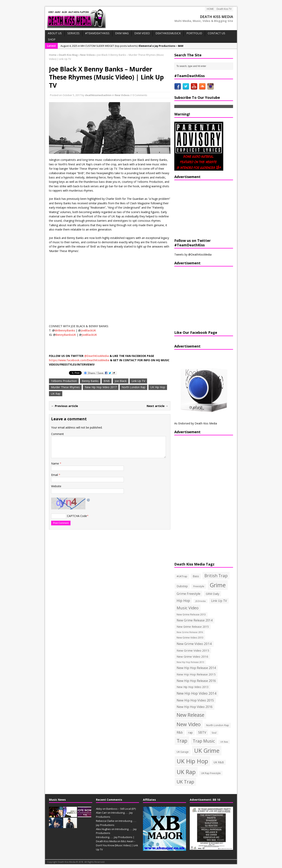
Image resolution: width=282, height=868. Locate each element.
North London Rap (133, 387)
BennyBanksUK (66, 335)
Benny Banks (90, 381)
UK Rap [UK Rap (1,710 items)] (186, 772)
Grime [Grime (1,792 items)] (218, 585)
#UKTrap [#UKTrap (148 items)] (182, 576)
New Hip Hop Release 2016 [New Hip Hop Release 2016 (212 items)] (196, 681)
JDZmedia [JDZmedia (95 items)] (201, 601)
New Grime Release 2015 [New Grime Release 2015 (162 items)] (193, 627)
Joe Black (121, 381)
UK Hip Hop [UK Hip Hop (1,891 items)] (192, 761)
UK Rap (56, 394)
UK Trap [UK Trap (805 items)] (185, 782)
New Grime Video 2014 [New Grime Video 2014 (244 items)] (194, 644)
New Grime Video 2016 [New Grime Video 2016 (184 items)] (192, 656)
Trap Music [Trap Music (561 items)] (204, 741)
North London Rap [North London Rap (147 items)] (218, 725)
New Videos (122, 95)
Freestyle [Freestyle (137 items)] (199, 586)
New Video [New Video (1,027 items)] (189, 724)
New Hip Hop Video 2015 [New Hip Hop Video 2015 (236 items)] (195, 700)
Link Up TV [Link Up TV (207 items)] (219, 601)
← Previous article (65, 406)
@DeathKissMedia (97, 356)
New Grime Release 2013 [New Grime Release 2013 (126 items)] (191, 615)
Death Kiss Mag (68, 55)
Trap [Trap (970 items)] (182, 741)
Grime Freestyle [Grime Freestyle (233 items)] (188, 594)
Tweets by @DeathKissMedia (193, 254)
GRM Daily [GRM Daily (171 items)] (212, 594)
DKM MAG (122, 33)
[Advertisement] (199, 209)
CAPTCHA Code (77, 516)
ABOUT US (55, 33)
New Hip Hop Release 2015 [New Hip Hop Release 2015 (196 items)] (196, 674)
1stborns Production (64, 381)
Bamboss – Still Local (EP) (121, 809)
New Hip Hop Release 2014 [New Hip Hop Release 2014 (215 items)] (196, 668)
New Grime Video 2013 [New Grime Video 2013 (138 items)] (190, 637)
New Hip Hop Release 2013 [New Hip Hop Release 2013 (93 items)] (190, 662)
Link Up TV (138, 381)
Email (55, 475)
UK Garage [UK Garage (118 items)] (183, 752)
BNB (107, 381)
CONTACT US (216, 33)
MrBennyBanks (65, 330)
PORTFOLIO (194, 33)
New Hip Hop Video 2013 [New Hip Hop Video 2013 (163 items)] (193, 687)
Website (56, 486)
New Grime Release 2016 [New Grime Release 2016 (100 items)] (190, 632)
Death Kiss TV (224, 9)
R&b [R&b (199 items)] (180, 732)
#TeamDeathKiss (97, 33)
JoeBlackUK (88, 330)
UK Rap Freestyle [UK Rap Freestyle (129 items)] (211, 773)
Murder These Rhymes (65, 387)
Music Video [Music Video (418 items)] (188, 608)
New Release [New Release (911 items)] (190, 715)
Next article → (157, 406)
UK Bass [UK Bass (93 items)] (224, 742)
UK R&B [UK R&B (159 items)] (219, 762)
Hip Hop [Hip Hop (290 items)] (183, 601)
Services (73, 33)
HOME (210, 9)
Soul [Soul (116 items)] (214, 733)
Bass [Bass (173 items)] (196, 576)
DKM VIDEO (142, 33)
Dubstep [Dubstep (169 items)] (182, 586)
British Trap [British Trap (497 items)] (216, 576)
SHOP (52, 39)
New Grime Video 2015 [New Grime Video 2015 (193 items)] (193, 650)
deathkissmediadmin (98, 95)
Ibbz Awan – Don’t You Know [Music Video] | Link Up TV (117, 845)
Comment (57, 434)
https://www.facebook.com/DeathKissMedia (79, 360)
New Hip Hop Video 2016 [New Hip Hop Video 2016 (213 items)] (195, 707)
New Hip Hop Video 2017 (101, 387)
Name (55, 463)
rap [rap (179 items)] (190, 732)
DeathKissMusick (168, 33)
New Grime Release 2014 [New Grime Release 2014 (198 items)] (195, 620)
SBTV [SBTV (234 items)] (202, 732)
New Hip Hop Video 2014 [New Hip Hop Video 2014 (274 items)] (197, 693)
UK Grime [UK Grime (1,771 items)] (207, 750)
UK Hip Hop (158, 387)
